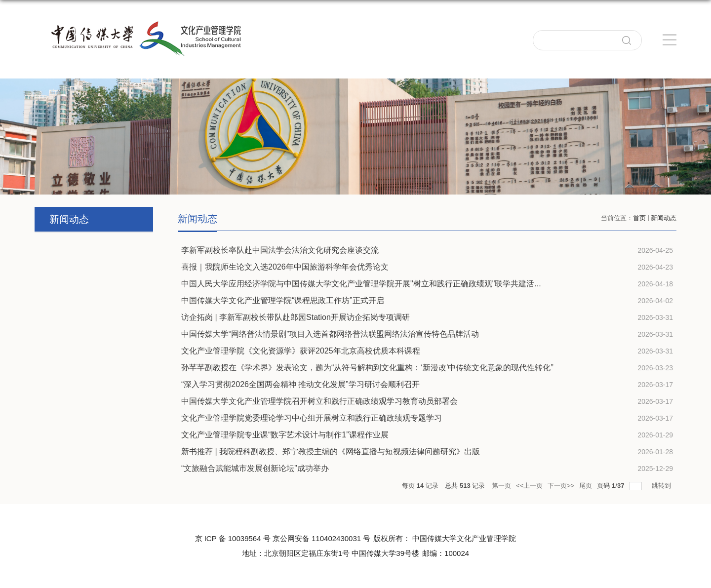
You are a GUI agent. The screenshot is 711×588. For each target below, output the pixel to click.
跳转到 (662, 486)
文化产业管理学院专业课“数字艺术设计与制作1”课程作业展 (285, 435)
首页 (639, 218)
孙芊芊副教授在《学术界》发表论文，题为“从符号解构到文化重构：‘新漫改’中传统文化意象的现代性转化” (367, 368)
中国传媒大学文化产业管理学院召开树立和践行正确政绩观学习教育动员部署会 (319, 401)
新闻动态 (664, 218)
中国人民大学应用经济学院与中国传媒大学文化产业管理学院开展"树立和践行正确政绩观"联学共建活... (361, 284)
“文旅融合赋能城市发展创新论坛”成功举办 (255, 468)
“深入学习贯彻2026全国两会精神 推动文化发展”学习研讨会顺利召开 (300, 384)
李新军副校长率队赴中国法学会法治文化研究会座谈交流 (280, 250)
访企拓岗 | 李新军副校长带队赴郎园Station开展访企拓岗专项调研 (296, 317)
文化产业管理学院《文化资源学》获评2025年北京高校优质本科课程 (301, 351)
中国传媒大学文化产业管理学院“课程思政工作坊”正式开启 (283, 300)
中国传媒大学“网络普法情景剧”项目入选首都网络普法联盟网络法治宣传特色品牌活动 (330, 334)
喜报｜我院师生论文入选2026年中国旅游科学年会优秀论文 (285, 267)
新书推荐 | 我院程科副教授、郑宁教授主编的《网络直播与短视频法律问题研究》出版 (331, 451)
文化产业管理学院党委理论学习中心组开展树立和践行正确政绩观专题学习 (312, 418)
